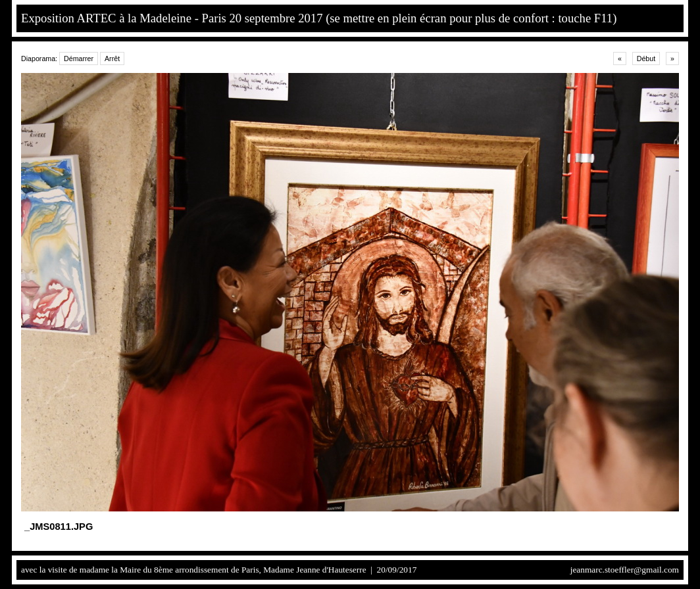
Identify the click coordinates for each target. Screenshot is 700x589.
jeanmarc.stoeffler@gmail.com (625, 570)
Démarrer (79, 59)
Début (646, 59)
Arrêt (112, 59)
